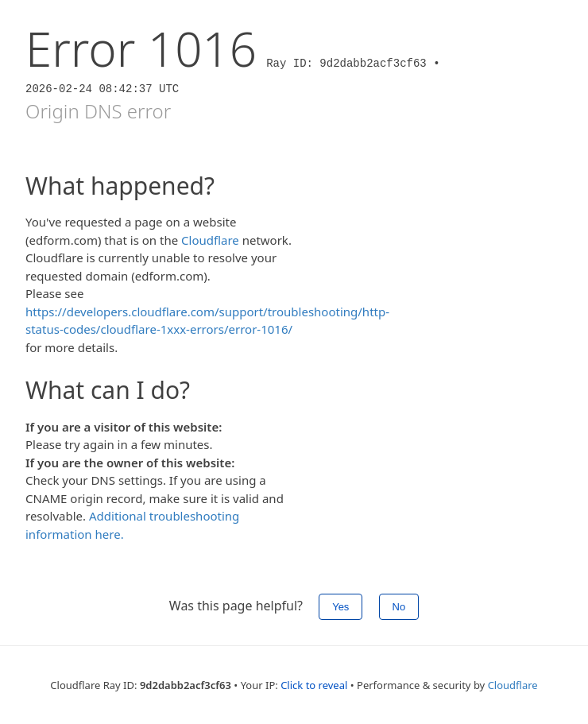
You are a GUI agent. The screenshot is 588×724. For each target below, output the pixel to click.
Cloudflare (210, 240)
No (399, 607)
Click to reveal (314, 685)
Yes (340, 607)
